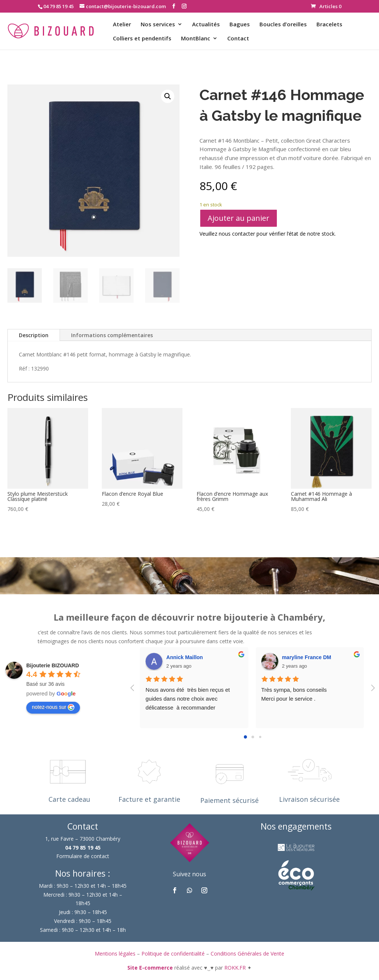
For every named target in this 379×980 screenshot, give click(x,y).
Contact (238, 39)
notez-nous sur (53, 707)
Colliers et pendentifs (142, 39)
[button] (168, 96)
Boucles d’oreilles (283, 25)
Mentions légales (115, 954)
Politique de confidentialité (173, 954)
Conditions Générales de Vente (247, 954)
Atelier (122, 25)
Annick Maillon (185, 657)
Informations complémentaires (112, 335)
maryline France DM (307, 657)
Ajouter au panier (239, 218)
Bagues (240, 25)
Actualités (206, 25)
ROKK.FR (236, 968)
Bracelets (329, 25)
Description (34, 335)
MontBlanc (196, 39)
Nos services (158, 25)
